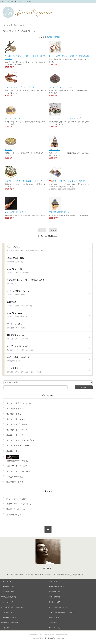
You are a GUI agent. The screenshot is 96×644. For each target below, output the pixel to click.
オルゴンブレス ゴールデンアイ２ (21, 87)
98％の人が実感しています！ (48, 294)
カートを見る (5, 628)
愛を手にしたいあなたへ (19, 25)
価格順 (49, 37)
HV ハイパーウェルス (14, 118)
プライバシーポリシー (56, 628)
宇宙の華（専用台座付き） (60, 212)
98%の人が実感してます (9, 597)
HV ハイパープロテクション (61, 87)
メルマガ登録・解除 (48, 261)
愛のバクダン (54, 150)
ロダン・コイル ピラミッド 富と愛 (67, 181)
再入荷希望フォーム (48, 338)
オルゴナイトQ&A (48, 316)
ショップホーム (6, 581)
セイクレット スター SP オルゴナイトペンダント (25, 181)
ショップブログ (48, 250)
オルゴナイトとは (48, 272)
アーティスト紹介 (48, 327)
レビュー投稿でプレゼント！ (58, 607)
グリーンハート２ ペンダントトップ (65, 118)
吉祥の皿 (8, 150)
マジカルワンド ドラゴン (16, 212)
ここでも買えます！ (48, 371)
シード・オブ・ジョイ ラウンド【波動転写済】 (69, 56)
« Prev (42, 230)
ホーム (6, 25)
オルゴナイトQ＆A (7, 602)
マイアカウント (54, 623)
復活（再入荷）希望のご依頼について (13, 607)
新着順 (57, 37)
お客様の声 (48, 305)
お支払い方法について (8, 587)
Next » (53, 230)
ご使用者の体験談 (55, 597)
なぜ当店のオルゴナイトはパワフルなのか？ (48, 283)
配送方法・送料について (57, 587)
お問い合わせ (53, 581)
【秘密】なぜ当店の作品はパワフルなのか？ (63, 612)
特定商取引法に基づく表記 (9, 623)
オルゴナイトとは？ (55, 592)
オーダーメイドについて (48, 349)
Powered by (48, 638)
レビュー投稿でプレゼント (48, 360)
